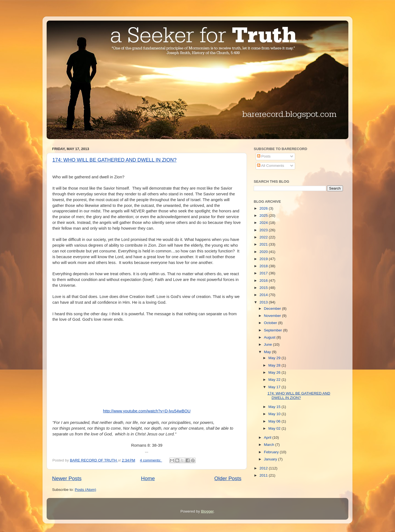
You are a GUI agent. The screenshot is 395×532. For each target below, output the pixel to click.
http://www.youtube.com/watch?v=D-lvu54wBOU (147, 411)
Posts (264, 156)
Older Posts (228, 478)
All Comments (271, 166)
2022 (264, 237)
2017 (264, 273)
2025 (264, 216)
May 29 (275, 358)
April (268, 437)
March (270, 445)
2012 (264, 468)
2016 (264, 281)
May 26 (275, 372)
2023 (264, 230)
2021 (264, 244)
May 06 (275, 421)
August (270, 337)
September (273, 330)
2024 (264, 223)
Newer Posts (67, 478)
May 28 (275, 365)
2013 (264, 302)
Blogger (207, 511)
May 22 (275, 380)
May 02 (275, 428)
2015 (264, 288)
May (268, 352)
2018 (264, 266)
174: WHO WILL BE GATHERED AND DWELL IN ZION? (114, 160)
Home (148, 478)
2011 (264, 475)
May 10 (275, 414)
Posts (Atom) (86, 490)
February (272, 452)
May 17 (275, 387)
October (271, 323)
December (273, 309)
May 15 (275, 407)
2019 (264, 259)
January (271, 459)
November (273, 316)
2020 (264, 252)
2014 (264, 295)
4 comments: (151, 460)
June (268, 344)
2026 (264, 208)
